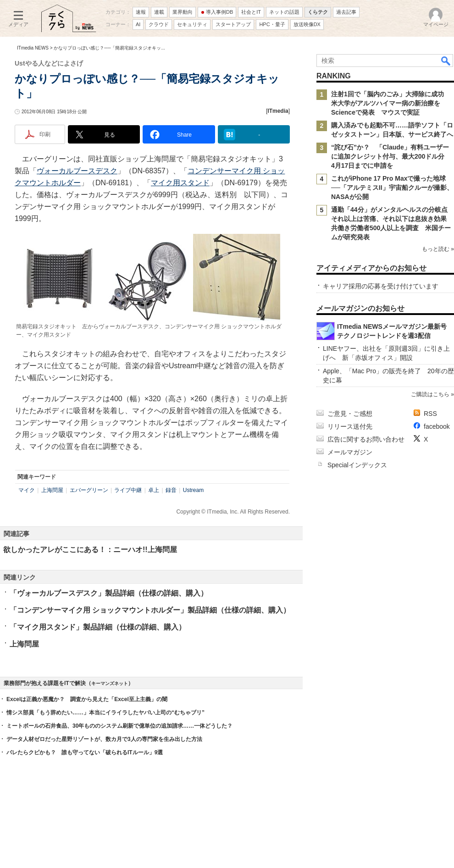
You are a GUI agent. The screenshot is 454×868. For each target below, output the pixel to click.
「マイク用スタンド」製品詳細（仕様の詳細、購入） (98, 627)
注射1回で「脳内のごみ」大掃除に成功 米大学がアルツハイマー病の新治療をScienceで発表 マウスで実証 (391, 103)
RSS (430, 414)
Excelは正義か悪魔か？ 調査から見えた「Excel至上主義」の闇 (87, 699)
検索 (446, 61)
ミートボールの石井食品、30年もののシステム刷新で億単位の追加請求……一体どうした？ (119, 726)
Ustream (193, 490)
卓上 (154, 490)
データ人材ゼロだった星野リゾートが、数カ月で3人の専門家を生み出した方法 (104, 739)
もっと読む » (438, 249)
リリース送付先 (350, 426)
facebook (437, 426)
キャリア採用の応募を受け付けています (381, 286)
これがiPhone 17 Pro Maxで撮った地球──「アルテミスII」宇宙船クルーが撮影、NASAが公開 (392, 188)
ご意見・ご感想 (350, 414)
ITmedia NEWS (33, 48)
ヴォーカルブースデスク (77, 171)
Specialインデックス (357, 465)
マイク (27, 490)
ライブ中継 (128, 490)
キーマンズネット (110, 683)
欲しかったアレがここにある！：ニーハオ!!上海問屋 (90, 550)
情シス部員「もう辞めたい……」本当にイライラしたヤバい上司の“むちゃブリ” (105, 713)
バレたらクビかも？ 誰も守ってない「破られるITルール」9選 (85, 752)
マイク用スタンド (180, 183)
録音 (171, 490)
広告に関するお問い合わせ (366, 439)
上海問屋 (52, 490)
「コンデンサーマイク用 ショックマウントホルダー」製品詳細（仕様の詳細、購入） (150, 610)
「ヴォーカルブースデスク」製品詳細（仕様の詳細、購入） (109, 593)
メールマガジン (350, 452)
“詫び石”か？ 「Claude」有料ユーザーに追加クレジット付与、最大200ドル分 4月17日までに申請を (391, 156)
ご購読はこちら (430, 394)
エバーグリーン (89, 490)
